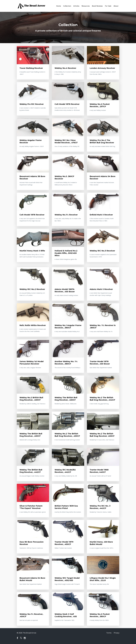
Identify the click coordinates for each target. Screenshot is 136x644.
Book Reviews (97, 6)
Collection (67, 6)
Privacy (117, 633)
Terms (109, 633)
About (116, 6)
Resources (86, 6)
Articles (76, 6)
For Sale (108, 6)
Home (59, 6)
